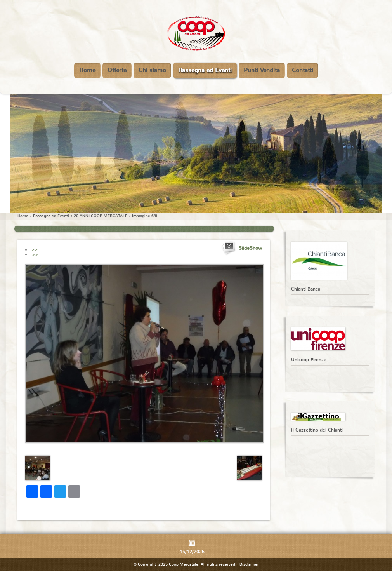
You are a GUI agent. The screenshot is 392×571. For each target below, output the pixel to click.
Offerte (117, 70)
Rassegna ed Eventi (205, 70)
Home (87, 70)
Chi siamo (152, 70)
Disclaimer (249, 564)
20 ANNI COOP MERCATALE (101, 216)
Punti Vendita (262, 70)
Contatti (303, 70)
